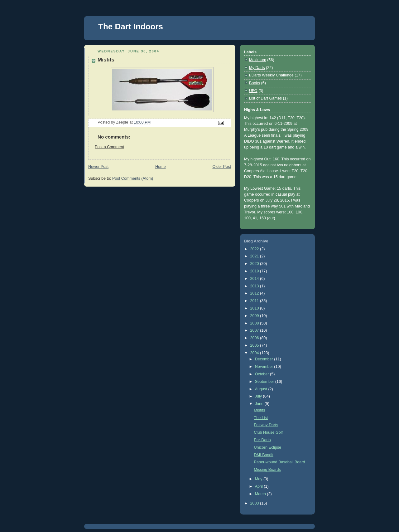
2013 (255, 286)
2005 (255, 345)
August (262, 389)
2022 (255, 249)
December (265, 359)
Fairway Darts (266, 425)
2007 (255, 330)
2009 (255, 316)
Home (161, 167)
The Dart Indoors (131, 27)
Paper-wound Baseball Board (280, 462)
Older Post (222, 167)
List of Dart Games (265, 98)
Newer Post (98, 167)
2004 (255, 353)
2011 (255, 301)
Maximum (258, 60)
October (262, 374)
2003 (255, 503)
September (265, 382)
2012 (255, 293)
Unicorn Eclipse (268, 447)
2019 (255, 271)
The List (261, 418)
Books (255, 83)
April (260, 486)
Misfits (260, 410)
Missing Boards (267, 470)
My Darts (257, 68)
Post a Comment (109, 147)
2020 (255, 264)
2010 (255, 308)
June (260, 404)
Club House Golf (269, 432)
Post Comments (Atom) (133, 178)
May (259, 479)
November (265, 367)
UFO (253, 91)
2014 (255, 279)
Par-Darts (262, 440)
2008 (255, 323)
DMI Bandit (264, 455)
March (261, 494)
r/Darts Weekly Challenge (271, 75)
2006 (255, 338)
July (259, 396)
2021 (255, 256)
